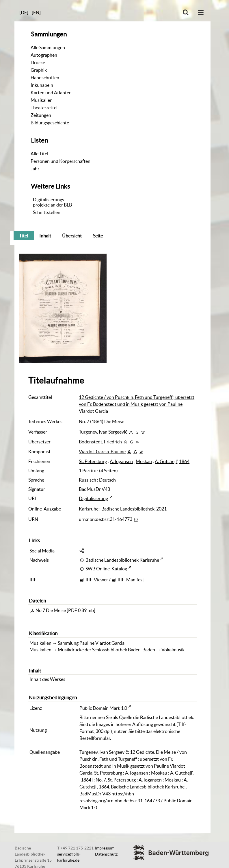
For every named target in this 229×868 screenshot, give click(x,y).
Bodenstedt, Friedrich (100, 442)
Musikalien (42, 100)
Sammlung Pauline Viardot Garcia (91, 643)
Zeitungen (41, 115)
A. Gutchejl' (166, 461)
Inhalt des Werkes (47, 679)
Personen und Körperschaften (60, 161)
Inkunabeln (42, 85)
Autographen (44, 55)
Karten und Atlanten (51, 93)
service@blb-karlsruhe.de (69, 857)
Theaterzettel (44, 108)
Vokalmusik (173, 650)
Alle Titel (39, 154)
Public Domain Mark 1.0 (103, 708)
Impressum (105, 848)
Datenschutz (106, 854)
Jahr (35, 169)
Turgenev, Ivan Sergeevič (103, 432)
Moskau (144, 461)
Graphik (39, 70)
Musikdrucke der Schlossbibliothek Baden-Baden (106, 650)
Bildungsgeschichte (50, 123)
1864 (184, 461)
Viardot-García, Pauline (102, 451)
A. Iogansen (121, 461)
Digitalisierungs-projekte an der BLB (52, 202)
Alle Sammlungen (48, 47)
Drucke (38, 62)
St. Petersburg (93, 461)
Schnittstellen (47, 212)
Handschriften (45, 78)
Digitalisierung (93, 498)
